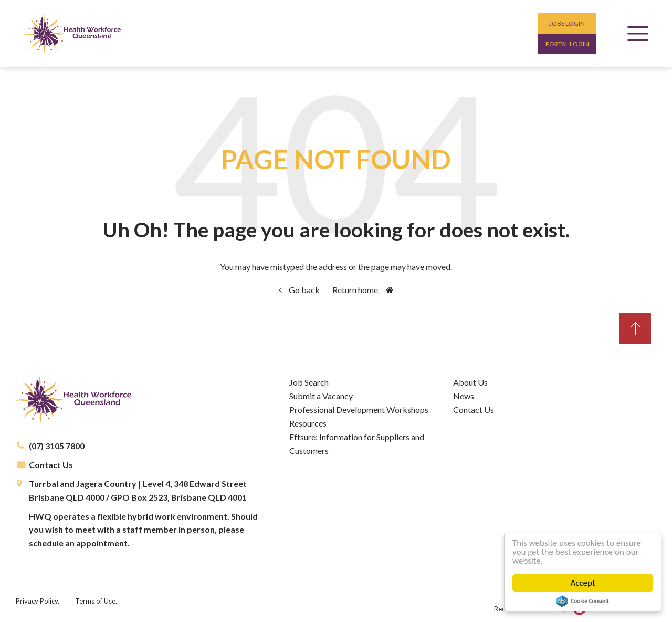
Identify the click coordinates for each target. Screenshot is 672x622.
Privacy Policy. (38, 601)
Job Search (309, 382)
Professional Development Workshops (359, 410)
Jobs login (567, 23)
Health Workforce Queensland (72, 34)
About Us (470, 382)
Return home (355, 290)
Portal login (567, 44)
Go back (303, 290)
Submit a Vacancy (321, 396)
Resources (308, 423)
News (464, 396)
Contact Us (51, 465)
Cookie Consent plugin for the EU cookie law (583, 601)
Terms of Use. (96, 601)
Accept (582, 583)
